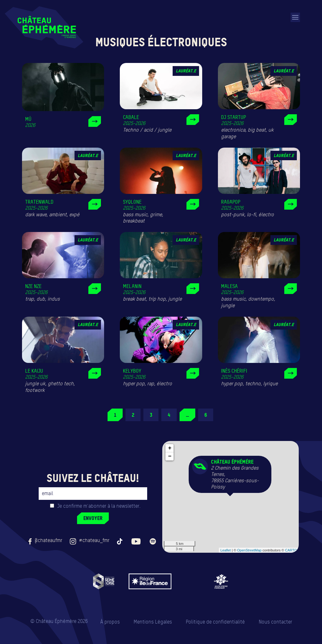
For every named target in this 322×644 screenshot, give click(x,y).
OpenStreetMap (249, 550)
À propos (110, 622)
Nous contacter (275, 622)
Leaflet (226, 550)
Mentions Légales (153, 622)
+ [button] (170, 448)
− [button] (170, 456)
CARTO (291, 550)
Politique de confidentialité (215, 622)
